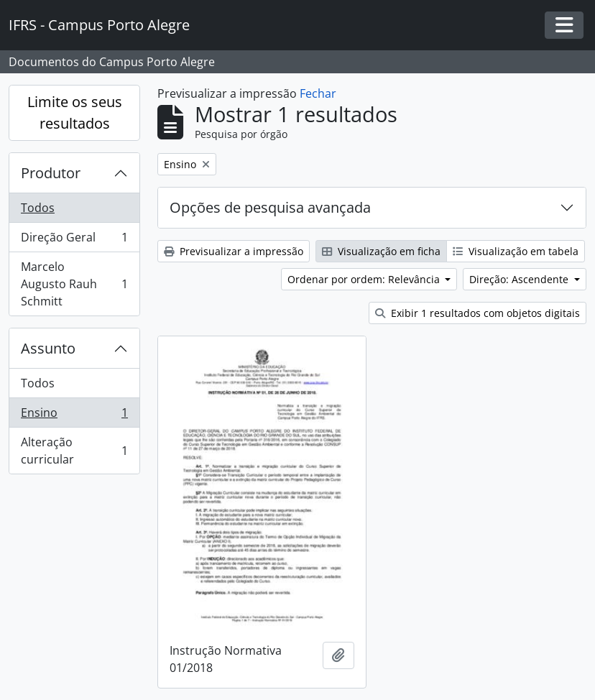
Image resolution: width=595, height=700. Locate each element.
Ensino (74, 416)
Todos (38, 208)
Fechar (318, 93)
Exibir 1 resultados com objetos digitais (478, 313)
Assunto (48, 348)
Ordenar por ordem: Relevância (365, 279)
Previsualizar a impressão (234, 251)
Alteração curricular (74, 451)
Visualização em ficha (381, 251)
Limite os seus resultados (75, 112)
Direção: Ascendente (520, 279)
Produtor (51, 173)
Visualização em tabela (516, 251)
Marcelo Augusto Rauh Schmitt (74, 284)
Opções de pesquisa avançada (270, 207)
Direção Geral (74, 240)
